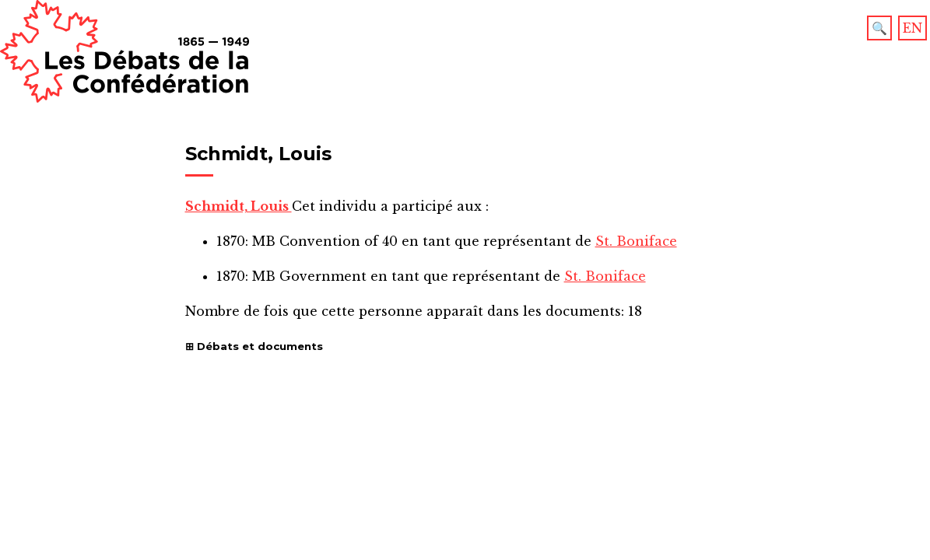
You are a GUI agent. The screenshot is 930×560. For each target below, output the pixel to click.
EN (912, 28)
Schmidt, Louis (239, 206)
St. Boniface (636, 241)
